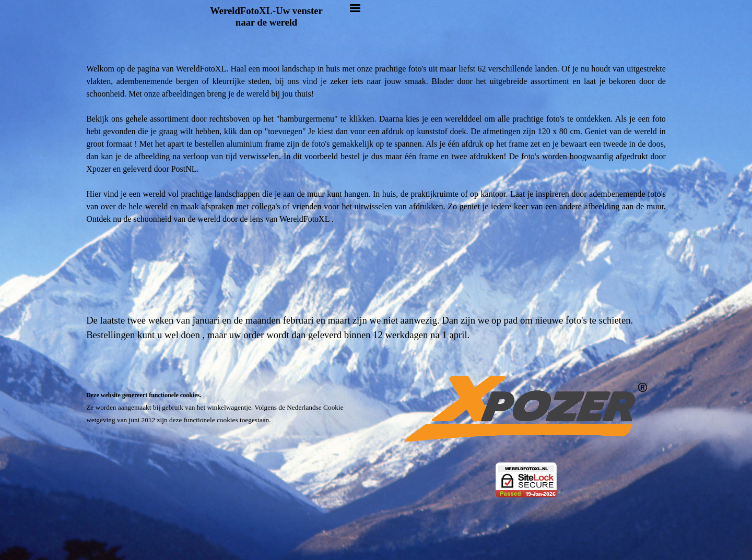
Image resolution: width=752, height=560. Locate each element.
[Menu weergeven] (355, 8)
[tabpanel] (376, 209)
